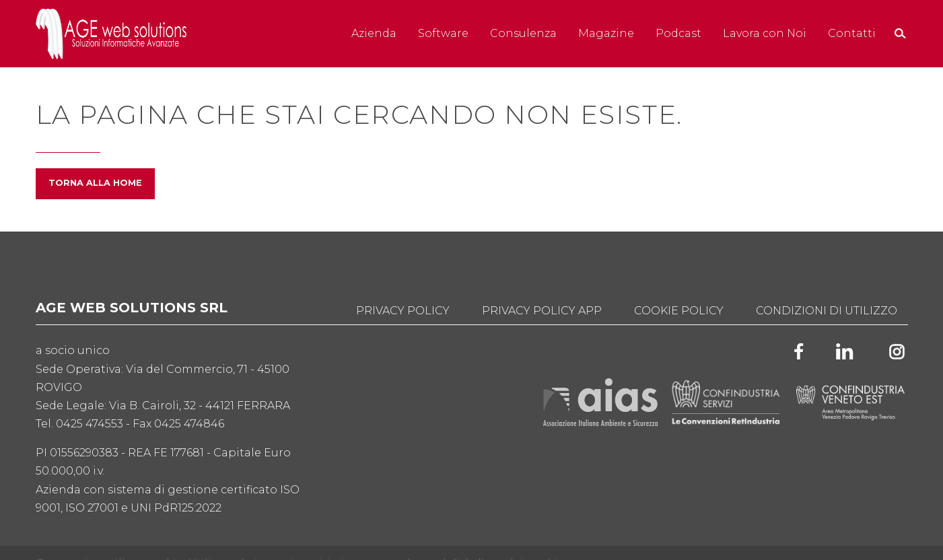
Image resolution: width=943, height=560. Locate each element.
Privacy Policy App (542, 311)
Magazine (606, 33)
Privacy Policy (403, 311)
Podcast (678, 33)
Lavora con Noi (765, 33)
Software (443, 33)
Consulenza (523, 33)
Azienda (374, 33)
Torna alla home (95, 183)
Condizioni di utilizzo (827, 311)
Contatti (852, 33)
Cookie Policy (679, 311)
